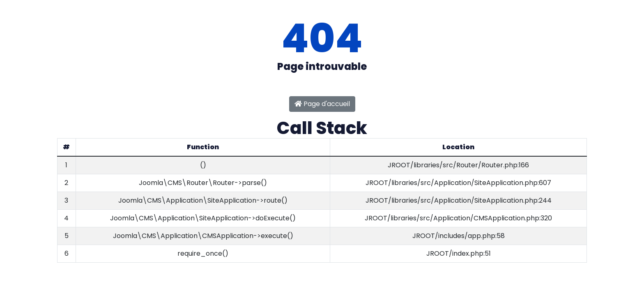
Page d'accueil (322, 104)
